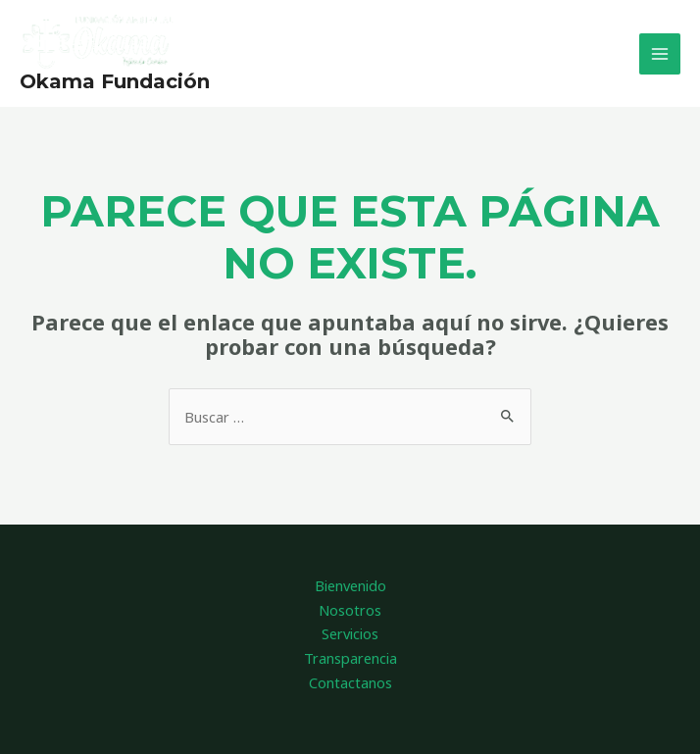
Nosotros (350, 610)
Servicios (350, 633)
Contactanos (350, 682)
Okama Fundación (115, 81)
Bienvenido (350, 585)
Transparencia (350, 658)
